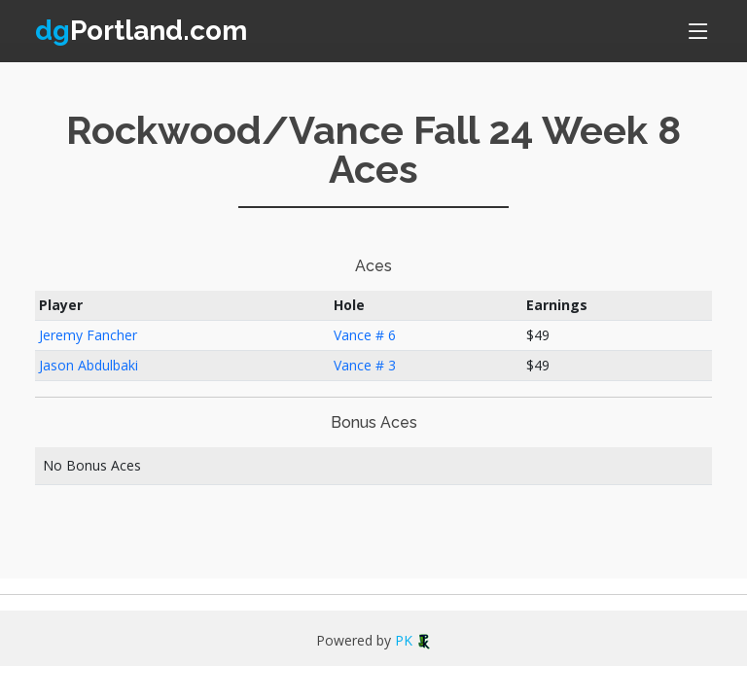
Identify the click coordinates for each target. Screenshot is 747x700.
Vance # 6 (365, 335)
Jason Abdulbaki (89, 365)
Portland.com (141, 31)
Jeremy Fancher (88, 335)
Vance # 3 (365, 365)
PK (413, 640)
